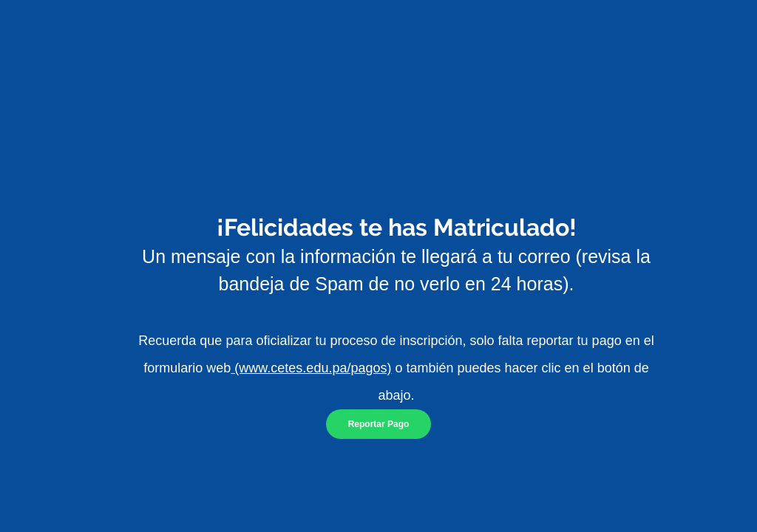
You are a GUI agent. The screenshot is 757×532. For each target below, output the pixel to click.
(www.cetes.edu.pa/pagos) (311, 368)
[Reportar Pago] (378, 424)
